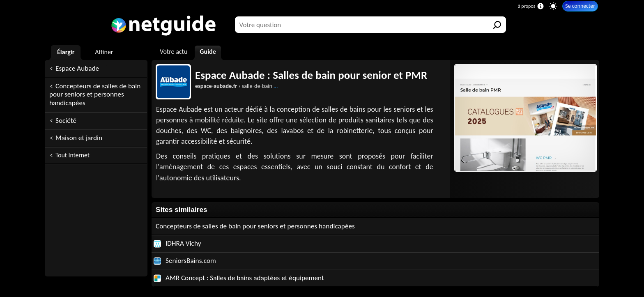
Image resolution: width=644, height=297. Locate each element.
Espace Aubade (77, 68)
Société (66, 121)
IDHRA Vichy (177, 243)
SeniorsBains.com (185, 261)
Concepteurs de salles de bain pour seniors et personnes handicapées (95, 94)
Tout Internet (72, 155)
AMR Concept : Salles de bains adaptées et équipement (239, 278)
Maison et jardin (79, 138)
